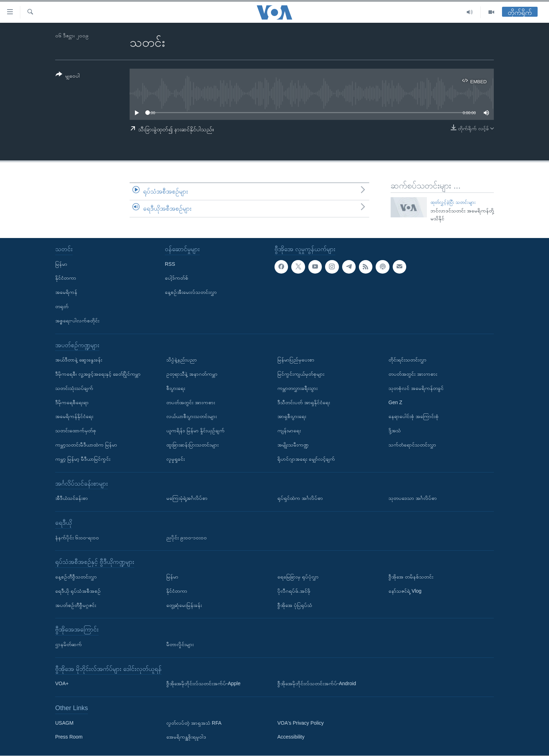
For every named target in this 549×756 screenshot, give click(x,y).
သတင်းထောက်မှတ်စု (76, 431)
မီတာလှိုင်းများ (180, 644)
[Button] (68, 76)
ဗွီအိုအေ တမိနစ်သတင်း (411, 577)
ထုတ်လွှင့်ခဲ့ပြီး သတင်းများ (453, 202)
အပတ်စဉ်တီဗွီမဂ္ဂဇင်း (76, 605)
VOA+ (62, 684)
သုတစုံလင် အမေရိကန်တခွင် (416, 388)
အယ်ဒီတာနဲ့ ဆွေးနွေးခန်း (79, 360)
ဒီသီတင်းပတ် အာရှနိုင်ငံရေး (304, 402)
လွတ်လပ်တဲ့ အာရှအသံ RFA (194, 723)
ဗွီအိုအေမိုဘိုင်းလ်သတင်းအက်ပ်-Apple (203, 684)
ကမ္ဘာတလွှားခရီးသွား (297, 388)
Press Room (69, 737)
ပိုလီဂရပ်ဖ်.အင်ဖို (294, 591)
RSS (170, 264)
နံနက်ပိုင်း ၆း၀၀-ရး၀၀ (77, 538)
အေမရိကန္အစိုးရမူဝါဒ (186, 737)
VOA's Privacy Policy (300, 723)
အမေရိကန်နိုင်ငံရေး (74, 417)
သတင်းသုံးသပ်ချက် (74, 388)
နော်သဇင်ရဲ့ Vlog (405, 591)
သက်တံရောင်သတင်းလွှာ (412, 445)
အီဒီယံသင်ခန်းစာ (72, 498)
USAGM (64, 723)
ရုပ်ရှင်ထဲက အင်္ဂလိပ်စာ (300, 498)
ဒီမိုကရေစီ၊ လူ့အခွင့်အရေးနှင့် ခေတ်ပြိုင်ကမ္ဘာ (98, 374)
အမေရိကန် (66, 292)
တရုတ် (62, 306)
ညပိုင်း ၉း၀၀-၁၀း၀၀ (187, 538)
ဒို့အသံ (395, 431)
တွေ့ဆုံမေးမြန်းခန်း (184, 605)
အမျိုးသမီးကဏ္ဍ (293, 445)
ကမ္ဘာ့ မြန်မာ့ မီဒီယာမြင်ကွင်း (83, 459)
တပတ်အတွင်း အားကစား (191, 402)
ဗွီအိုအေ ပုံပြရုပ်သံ (295, 605)
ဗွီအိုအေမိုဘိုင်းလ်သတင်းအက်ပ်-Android (317, 684)
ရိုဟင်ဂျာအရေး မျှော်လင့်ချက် (306, 459)
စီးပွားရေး (176, 388)
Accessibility (291, 737)
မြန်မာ (61, 264)
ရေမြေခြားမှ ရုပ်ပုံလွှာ (298, 577)
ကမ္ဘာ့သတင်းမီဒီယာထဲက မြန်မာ (86, 445)
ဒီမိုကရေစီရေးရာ (72, 402)
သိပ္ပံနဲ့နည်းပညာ (182, 360)
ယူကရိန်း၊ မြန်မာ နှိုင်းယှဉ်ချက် (195, 431)
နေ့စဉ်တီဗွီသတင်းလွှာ (76, 577)
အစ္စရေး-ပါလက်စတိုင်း (77, 321)
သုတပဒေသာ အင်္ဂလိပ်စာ (413, 498)
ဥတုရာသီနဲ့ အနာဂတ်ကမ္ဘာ (192, 374)
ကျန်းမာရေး (289, 431)
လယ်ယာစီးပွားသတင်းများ (192, 417)
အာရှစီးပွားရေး (292, 417)
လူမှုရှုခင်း (176, 459)
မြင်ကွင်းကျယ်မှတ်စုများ (301, 374)
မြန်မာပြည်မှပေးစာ (296, 360)
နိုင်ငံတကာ (66, 278)
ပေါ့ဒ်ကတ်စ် (177, 278)
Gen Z (395, 402)
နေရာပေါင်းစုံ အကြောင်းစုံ (414, 417)
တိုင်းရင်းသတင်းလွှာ (407, 360)
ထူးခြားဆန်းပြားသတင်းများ (192, 445)
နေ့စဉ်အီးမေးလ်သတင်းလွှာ (191, 292)
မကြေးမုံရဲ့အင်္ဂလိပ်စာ (187, 498)
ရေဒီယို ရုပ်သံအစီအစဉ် (78, 591)
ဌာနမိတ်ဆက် (69, 644)
